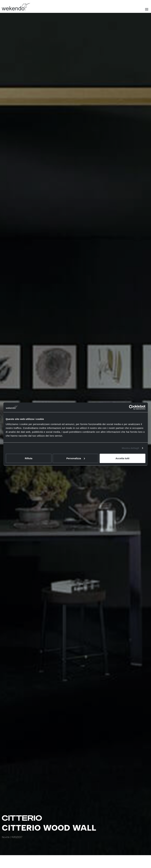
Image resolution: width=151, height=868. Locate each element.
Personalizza (76, 458)
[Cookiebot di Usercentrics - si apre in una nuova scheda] (131, 407)
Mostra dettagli (130, 448)
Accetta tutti (123, 458)
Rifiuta (29, 458)
